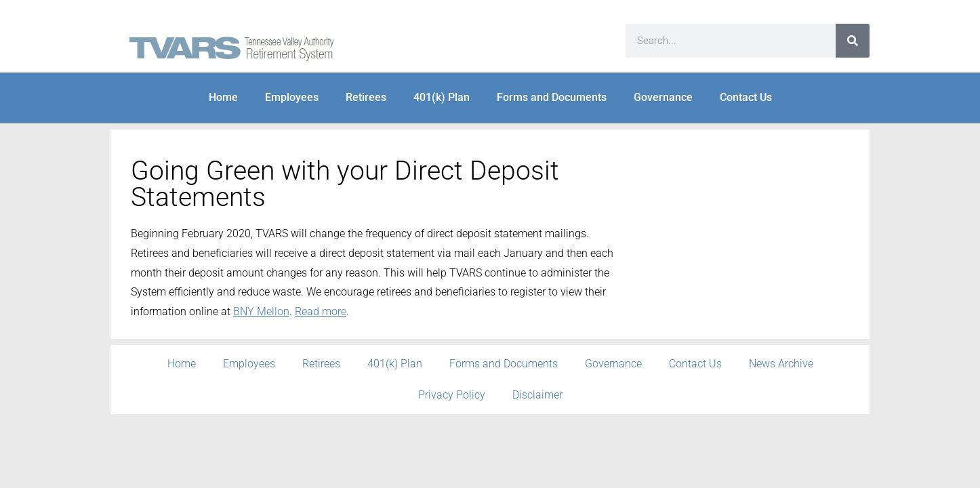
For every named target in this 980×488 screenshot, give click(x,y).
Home (223, 97)
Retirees (366, 97)
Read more (321, 311)
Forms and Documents (552, 97)
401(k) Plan (442, 97)
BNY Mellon (261, 311)
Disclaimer (537, 395)
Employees (292, 97)
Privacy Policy (452, 395)
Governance (663, 97)
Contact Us (746, 97)
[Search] (853, 41)
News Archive (781, 364)
